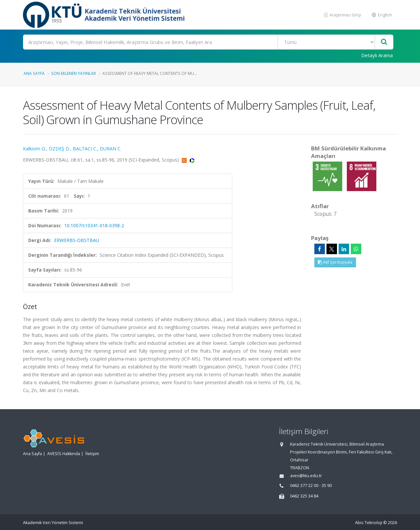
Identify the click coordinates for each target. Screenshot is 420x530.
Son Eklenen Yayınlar (73, 73)
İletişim (92, 454)
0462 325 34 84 (304, 496)
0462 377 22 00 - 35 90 (311, 486)
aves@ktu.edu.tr (306, 476)
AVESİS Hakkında (64, 454)
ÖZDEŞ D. (60, 149)
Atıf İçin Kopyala (335, 262)
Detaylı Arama (377, 55)
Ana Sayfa (34, 73)
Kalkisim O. (35, 149)
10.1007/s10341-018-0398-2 (94, 225)
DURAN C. (111, 149)
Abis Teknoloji (369, 523)
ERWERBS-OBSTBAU (77, 240)
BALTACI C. (85, 149)
